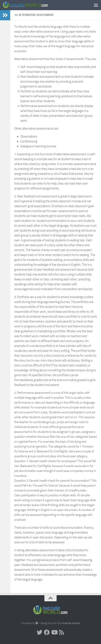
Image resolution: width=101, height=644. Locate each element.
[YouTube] (54, 632)
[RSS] (61, 632)
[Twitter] (40, 632)
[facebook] (47, 632)
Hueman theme (71, 623)
